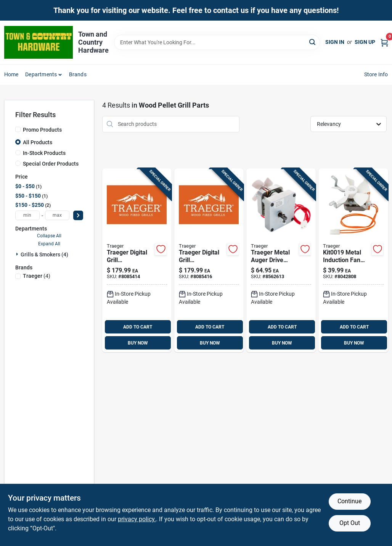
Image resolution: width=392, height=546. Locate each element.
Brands (78, 74)
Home (11, 74)
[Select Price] (78, 215)
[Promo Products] (18, 129)
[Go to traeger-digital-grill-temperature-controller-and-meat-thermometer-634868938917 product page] (137, 260)
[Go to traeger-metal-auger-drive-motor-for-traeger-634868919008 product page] (281, 260)
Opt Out (350, 523)
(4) (37, 276)
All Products (38, 142)
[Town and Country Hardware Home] (39, 42)
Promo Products (42, 130)
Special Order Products (51, 164)
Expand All (49, 244)
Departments (41, 74)
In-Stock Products (44, 153)
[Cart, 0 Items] (384, 42)
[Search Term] (217, 42)
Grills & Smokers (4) (44, 254)
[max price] (57, 215)
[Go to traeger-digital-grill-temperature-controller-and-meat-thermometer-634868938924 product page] (209, 260)
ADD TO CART (138, 327)
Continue (349, 501)
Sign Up (365, 42)
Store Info (376, 74)
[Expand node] (18, 254)
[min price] (27, 215)
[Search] (313, 42)
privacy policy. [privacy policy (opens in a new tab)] (137, 519)
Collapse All (49, 236)
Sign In (335, 42)
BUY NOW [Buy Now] (138, 343)
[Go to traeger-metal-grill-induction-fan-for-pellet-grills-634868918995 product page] (353, 260)
